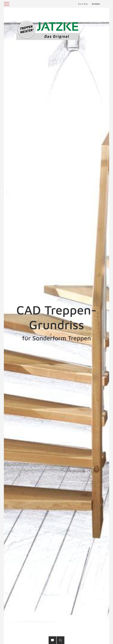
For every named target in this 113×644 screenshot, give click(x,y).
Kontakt (96, 4)
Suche (83, 4)
